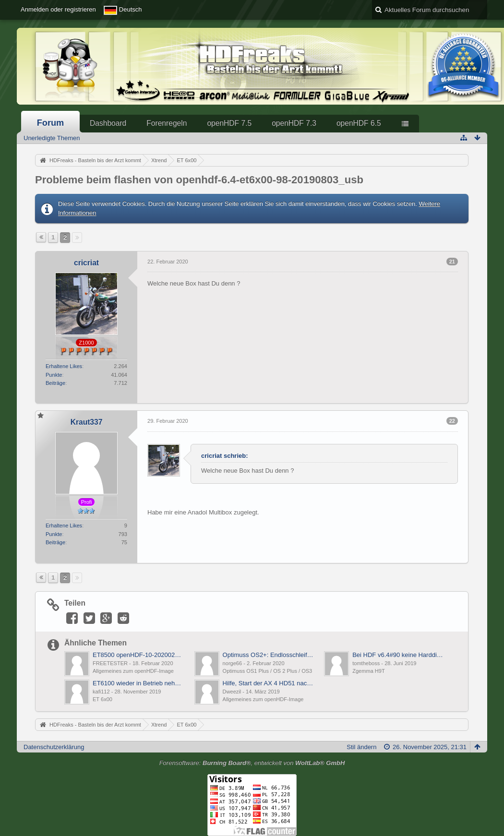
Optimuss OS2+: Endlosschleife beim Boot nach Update (269, 655)
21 (452, 262)
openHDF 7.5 (229, 123)
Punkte (54, 375)
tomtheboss (366, 663)
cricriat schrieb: (225, 456)
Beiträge (55, 383)
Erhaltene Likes (64, 366)
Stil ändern (361, 747)
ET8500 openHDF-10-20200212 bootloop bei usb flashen (138, 655)
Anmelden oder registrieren (58, 9)
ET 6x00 (102, 699)
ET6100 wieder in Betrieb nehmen (138, 683)
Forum (51, 123)
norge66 (233, 663)
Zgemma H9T (369, 671)
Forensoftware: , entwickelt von (252, 763)
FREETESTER (110, 663)
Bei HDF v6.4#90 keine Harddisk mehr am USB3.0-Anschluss (398, 655)
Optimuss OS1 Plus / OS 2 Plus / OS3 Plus (273, 671)
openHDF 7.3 (294, 123)
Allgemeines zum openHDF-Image (133, 671)
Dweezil (232, 692)
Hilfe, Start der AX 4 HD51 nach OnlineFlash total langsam (269, 683)
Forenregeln (167, 123)
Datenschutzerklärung (54, 747)
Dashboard (108, 123)
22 (452, 421)
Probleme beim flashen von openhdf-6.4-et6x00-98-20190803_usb (199, 180)
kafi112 (101, 692)
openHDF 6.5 (359, 123)
